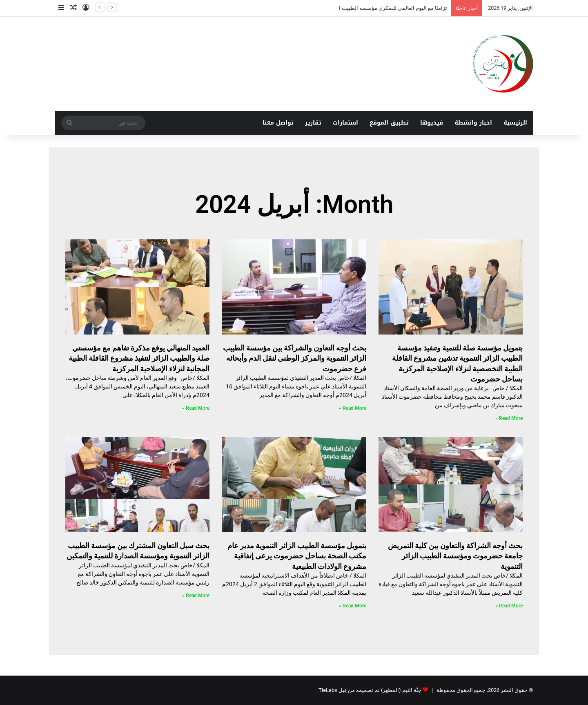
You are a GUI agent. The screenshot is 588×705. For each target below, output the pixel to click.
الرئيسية (515, 123)
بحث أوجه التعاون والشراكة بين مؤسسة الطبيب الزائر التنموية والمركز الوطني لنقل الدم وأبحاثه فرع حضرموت (295, 358)
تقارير (313, 123)
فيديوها (432, 123)
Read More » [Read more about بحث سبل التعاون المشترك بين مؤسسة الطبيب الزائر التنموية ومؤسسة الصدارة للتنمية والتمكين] (196, 596)
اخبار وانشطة (473, 123)
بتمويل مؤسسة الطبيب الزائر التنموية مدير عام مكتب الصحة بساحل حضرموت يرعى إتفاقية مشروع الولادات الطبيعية (297, 556)
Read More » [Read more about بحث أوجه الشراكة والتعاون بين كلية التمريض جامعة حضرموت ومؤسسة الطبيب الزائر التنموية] (509, 606)
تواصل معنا (278, 123)
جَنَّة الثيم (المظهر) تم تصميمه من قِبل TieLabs (370, 690)
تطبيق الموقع (389, 123)
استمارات (345, 123)
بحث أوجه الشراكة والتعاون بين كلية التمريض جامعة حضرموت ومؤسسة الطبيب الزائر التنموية (455, 556)
